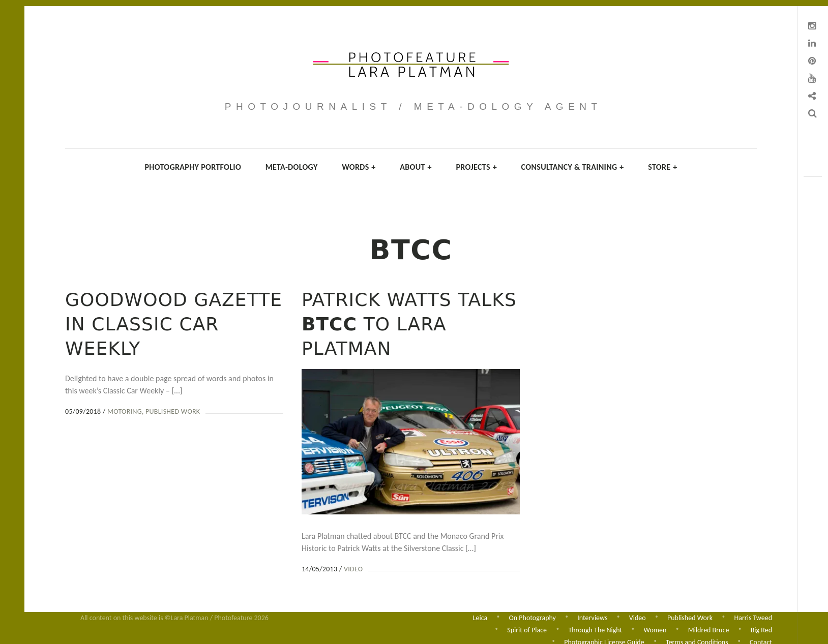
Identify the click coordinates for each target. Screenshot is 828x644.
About (416, 167)
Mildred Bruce (709, 629)
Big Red (761, 629)
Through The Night (595, 629)
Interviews (592, 616)
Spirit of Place (527, 629)
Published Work (173, 411)
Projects (476, 167)
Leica (480, 616)
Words (359, 167)
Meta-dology (292, 167)
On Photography (533, 616)
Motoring (125, 411)
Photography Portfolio (193, 167)
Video (353, 569)
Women (655, 629)
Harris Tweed (753, 616)
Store (662, 167)
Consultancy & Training (573, 167)
